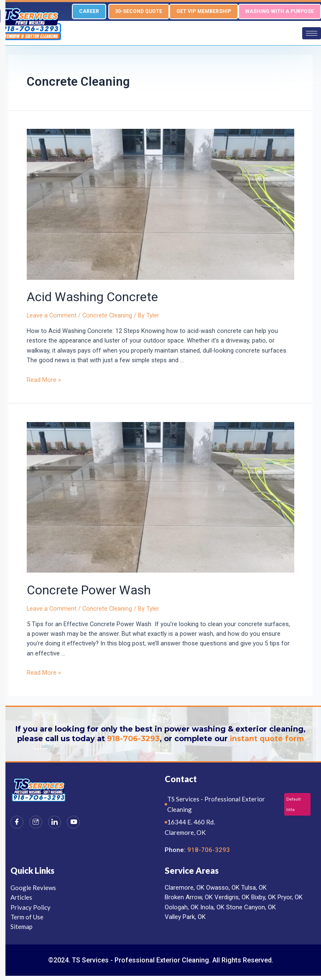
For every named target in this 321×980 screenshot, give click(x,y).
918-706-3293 (132, 739)
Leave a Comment (52, 316)
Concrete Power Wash (90, 590)
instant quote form (267, 739)
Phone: (176, 850)
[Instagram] (36, 822)
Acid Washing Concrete (92, 297)
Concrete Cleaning (107, 316)
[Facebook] (17, 822)
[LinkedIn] (55, 822)
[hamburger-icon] (312, 33)
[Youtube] (73, 822)
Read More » (44, 380)
